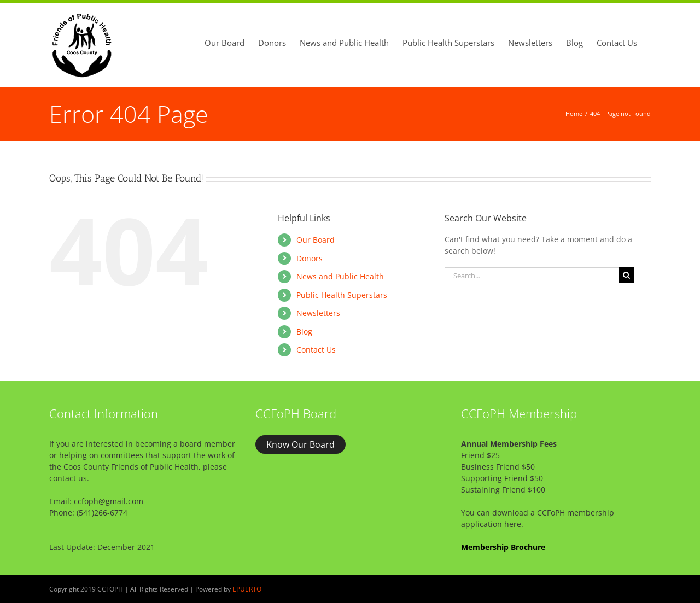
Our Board (316, 240)
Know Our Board (301, 444)
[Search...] (532, 275)
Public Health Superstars (342, 295)
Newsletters (318, 313)
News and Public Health (340, 276)
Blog (304, 332)
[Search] (626, 275)
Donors (310, 258)
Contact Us (316, 350)
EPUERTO (247, 589)
